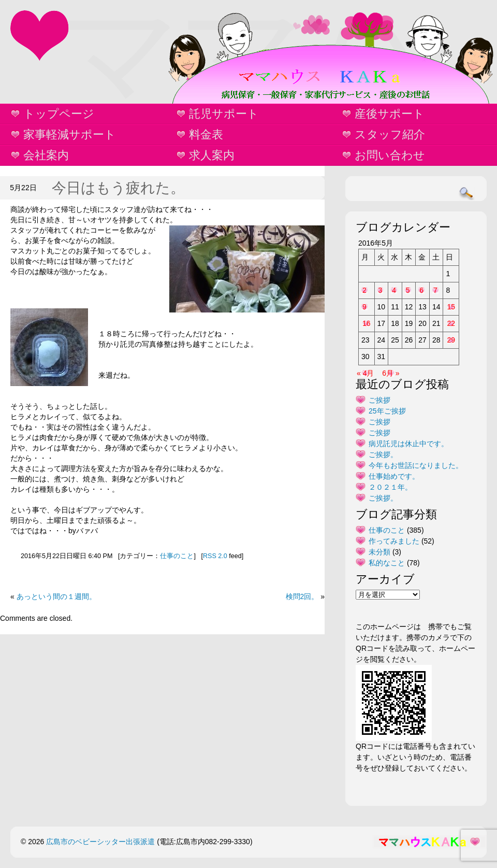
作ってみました (394, 541)
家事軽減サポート (70, 134)
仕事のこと (177, 556)
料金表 (206, 134)
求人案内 (212, 155)
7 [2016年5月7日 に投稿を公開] (435, 290)
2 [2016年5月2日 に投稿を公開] (364, 290)
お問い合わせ (390, 155)
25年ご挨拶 (387, 411)
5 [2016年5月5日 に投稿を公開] (408, 290)
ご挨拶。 (383, 454)
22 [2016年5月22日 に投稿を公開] (451, 323)
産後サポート (390, 114)
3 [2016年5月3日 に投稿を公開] (381, 290)
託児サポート (224, 114)
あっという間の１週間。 (56, 596)
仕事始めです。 (394, 476)
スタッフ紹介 (390, 134)
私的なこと (387, 563)
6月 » (391, 373)
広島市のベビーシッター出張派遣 (100, 842)
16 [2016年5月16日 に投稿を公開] (367, 323)
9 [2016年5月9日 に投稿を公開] (364, 307)
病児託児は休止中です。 (408, 444)
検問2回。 (302, 596)
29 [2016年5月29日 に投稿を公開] (451, 340)
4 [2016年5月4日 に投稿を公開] (394, 290)
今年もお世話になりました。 (416, 465)
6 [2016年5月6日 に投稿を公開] (421, 290)
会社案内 (46, 155)
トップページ (59, 114)
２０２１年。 (390, 487)
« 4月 (365, 373)
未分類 (379, 552)
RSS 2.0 (215, 556)
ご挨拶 (379, 400)
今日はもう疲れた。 (118, 188)
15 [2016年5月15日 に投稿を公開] (451, 307)
